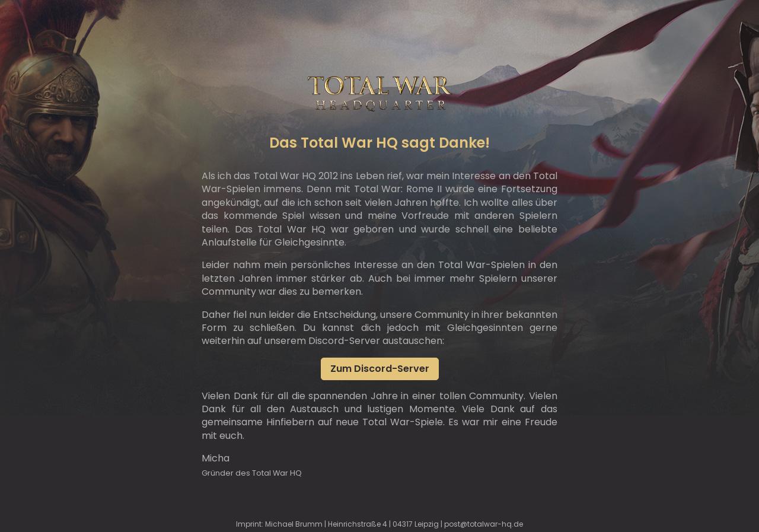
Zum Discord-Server (380, 369)
